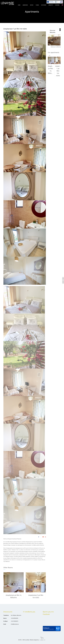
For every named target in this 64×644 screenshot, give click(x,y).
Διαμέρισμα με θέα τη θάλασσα (14, 596)
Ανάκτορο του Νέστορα (56, 47)
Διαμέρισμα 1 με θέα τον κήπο (15, 29)
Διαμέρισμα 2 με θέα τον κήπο (36, 596)
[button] (60, 29)
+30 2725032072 (15, 621)
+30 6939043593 (15, 618)
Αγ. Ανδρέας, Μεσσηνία (16, 615)
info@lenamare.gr (15, 624)
